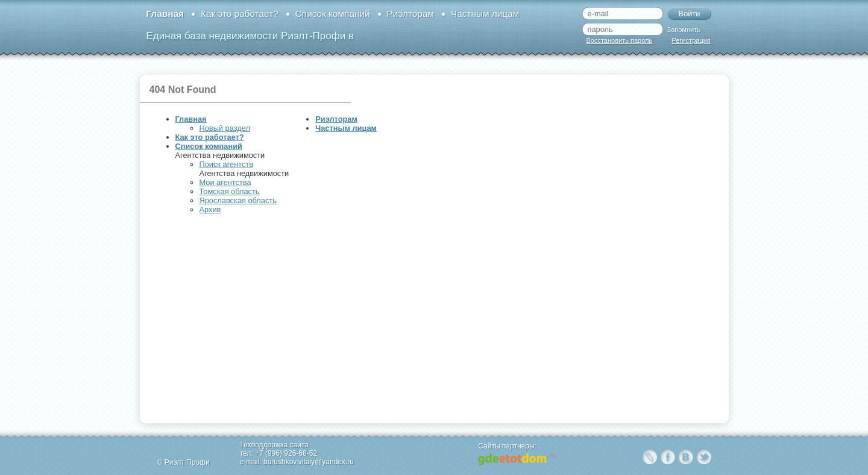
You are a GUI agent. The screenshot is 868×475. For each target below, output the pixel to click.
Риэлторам (410, 14)
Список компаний (333, 14)
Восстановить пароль (620, 40)
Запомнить (684, 30)
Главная (165, 14)
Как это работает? (240, 14)
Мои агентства (225, 182)
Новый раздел (225, 128)
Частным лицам (485, 14)
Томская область (230, 191)
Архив (210, 209)
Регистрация (691, 40)
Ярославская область (238, 200)
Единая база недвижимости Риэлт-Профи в (250, 36)
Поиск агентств (226, 164)
